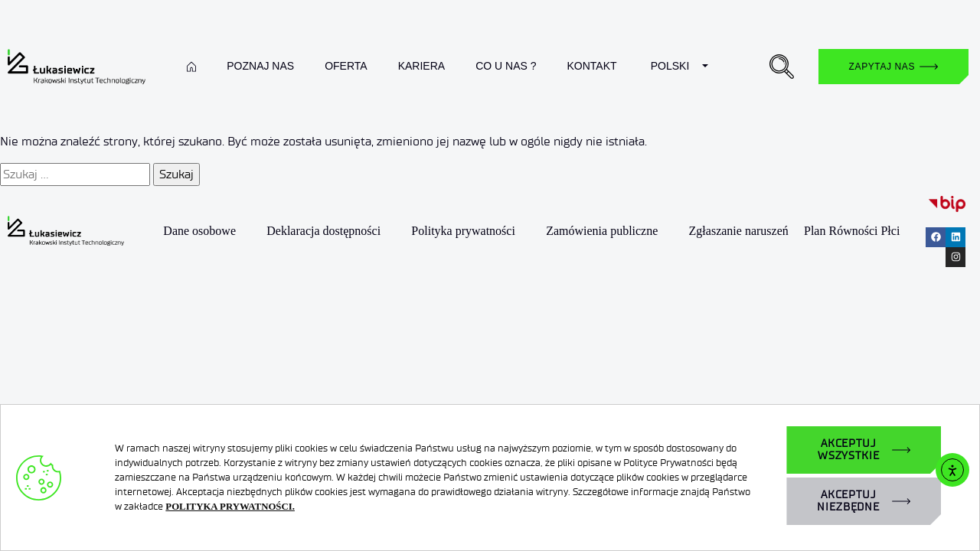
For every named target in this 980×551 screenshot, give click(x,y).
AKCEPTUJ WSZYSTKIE (849, 450)
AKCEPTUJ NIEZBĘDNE (848, 501)
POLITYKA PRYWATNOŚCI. (230, 507)
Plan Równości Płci (852, 231)
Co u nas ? (506, 66)
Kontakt (591, 66)
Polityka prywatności (463, 231)
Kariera (421, 66)
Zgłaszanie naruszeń (739, 231)
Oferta (346, 66)
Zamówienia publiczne (602, 231)
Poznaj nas (260, 66)
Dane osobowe (199, 231)
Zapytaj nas (882, 67)
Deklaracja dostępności (323, 231)
